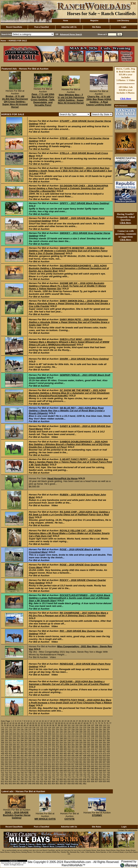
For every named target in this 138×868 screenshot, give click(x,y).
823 (42, 781)
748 (77, 775)
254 (6, 738)
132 (81, 728)
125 (53, 728)
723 (89, 773)
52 (39, 723)
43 (13, 723)
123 (46, 728)
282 (6, 740)
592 (14, 764)
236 (46, 736)
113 (6, 728)
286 (22, 740)
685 (49, 771)
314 (22, 743)
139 (108, 728)
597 (34, 764)
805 (81, 779)
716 (61, 773)
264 (46, 738)
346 (38, 745)
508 (14, 758)
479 (10, 756)
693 (81, 771)
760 (14, 777)
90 (36, 725)
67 (82, 723)
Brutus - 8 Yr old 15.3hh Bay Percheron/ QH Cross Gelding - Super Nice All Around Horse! (15, 102)
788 (14, 779)
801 (65, 779)
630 (53, 766)
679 (26, 771)
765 (34, 777)
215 (73, 734)
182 (57, 732)
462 (53, 753)
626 (38, 766)
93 (45, 725)
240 (61, 736)
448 (108, 751)
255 (10, 738)
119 (30, 728)
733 (18, 775)
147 (30, 730)
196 (108, 732)
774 (69, 777)
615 (104, 764)
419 (104, 749)
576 (61, 762)
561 (3, 762)
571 (42, 762)
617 (3, 766)
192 (93, 732)
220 (93, 734)
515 (42, 758)
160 (81, 730)
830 (69, 781)
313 (18, 743)
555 (89, 760)
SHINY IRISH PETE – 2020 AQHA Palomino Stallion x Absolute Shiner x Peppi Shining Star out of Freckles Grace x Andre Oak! (69, 322)
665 (81, 768)
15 (43, 721)
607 (73, 764)
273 (81, 738)
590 (6, 764)
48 (28, 723)
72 (96, 723)
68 (85, 723)
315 (26, 743)
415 (89, 749)
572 (46, 762)
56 (50, 723)
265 (49, 738)
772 (61, 777)
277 (96, 738)
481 (18, 756)
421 (3, 751)
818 (22, 781)
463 (57, 753)
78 (2, 725)
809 (96, 779)
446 (100, 751)
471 (89, 753)
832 (77, 781)
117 (22, 728)
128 (65, 728)
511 (26, 758)
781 (96, 777)
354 (69, 745)
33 (94, 721)
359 (89, 745)
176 (34, 732)
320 (46, 743)
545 (49, 760)
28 (80, 721)
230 (22, 736)
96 (53, 725)
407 (57, 749)
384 (77, 747)
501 (96, 756)
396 (14, 749)
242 (69, 736)
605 (65, 764)
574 (53, 762)
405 (49, 749)
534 (6, 760)
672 (108, 768)
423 (10, 751)
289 (34, 740)
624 (30, 766)
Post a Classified (42, 27)
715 (57, 773)
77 (110, 723)
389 (96, 747)
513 (34, 758)
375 (42, 747)
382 (69, 747)
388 (93, 747)
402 (38, 749)
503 (104, 756)
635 (73, 766)
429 (34, 751)
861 (81, 784)
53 (42, 723)
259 (26, 738)
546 (53, 760)
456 (30, 753)
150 (42, 730)
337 (3, 745)
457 (34, 753)
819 (26, 781)
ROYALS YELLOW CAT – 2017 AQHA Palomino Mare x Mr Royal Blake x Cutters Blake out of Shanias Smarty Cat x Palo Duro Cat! (69, 533)
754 (100, 775)
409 (65, 749)
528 (93, 758)
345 (34, 745)
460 (46, 753)
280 (108, 738)
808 (93, 779)
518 (53, 758)
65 (76, 723)
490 (53, 756)
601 (49, 764)
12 (34, 721)
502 (100, 756)
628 (46, 766)
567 (26, 762)
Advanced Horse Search (71, 34)
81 (11, 725)
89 (33, 725)
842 (6, 784)
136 (96, 728)
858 (69, 784)
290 (38, 740)
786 (6, 779)
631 (57, 766)
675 (10, 771)
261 (34, 738)
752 (93, 775)
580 (77, 762)
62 (68, 723)
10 (28, 721)
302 (85, 740)
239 (57, 736)
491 (57, 756)
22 (63, 721)
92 (42, 725)
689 (65, 771)
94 (48, 725)
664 (77, 768)
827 (57, 781)
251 (104, 736)
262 (38, 738)
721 (81, 773)
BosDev (7, 865)
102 (73, 725)
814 (6, 781)
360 (93, 745)
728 (108, 773)
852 (46, 784)
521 (65, 758)
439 (73, 751)
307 (104, 740)
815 (10, 781)
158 (73, 730)
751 (89, 775)
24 (68, 721)
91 (39, 725)
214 (69, 734)
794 (38, 779)
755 (104, 775)
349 (49, 745)
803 (73, 779)
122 (42, 728)
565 (18, 762)
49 (31, 723)
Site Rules (96, 27)
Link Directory (123, 21)
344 (30, 745)
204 (30, 734)
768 (46, 777)
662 (69, 768)
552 (77, 760)
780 (93, 777)
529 (96, 758)
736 (30, 775)
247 (89, 736)
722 (85, 773)
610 (85, 764)
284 (14, 740)
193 (96, 732)
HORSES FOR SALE (18, 41)
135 (93, 728)
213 (65, 734)
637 (81, 766)
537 (18, 760)
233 (34, 736)
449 (3, 753)
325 (65, 743)
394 (6, 749)
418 (100, 749)
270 (69, 738)
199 (10, 734)
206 (38, 734)
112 (3, 728)
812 (108, 779)
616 (108, 764)
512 (30, 758)
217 (81, 734)
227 (10, 736)
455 (26, 753)
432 (46, 751)
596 (30, 764)
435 (57, 751)
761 (18, 777)
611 (89, 764)
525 (81, 758)
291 (42, 740)
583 (89, 762)
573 (49, 762)
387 (89, 747)
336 (108, 743)
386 (85, 747)
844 (14, 784)
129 (69, 728)
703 (10, 773)
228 (14, 736)
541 (34, 760)
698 (100, 771)
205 (34, 734)
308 (108, 740)
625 (34, 766)
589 (3, 764)
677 (18, 771)
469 (81, 753)
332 (93, 743)
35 (100, 721)
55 (48, 723)
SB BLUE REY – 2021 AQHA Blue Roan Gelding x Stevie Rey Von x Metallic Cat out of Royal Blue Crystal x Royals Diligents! (67, 411)
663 (73, 768)
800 (61, 779)
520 (61, 758)
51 (36, 723)
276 (93, 738)
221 (96, 734)
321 (49, 743)
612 (93, 764)
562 (6, 762)
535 (10, 760)
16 (46, 721)
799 (57, 779)
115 (14, 728)
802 (69, 779)
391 (104, 747)
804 (77, 779)
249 (96, 736)
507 (10, 758)
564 (14, 762)
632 (61, 766)
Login (124, 27)
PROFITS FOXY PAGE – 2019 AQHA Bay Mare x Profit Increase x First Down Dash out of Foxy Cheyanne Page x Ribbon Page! (70, 703)
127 (61, 728)
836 (93, 781)
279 (104, 738)
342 (22, 745)
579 (73, 762)
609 (81, 764)
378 (53, 747)
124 (49, 728)
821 (34, 781)
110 (104, 725)
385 (81, 747)
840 (108, 781)
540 (30, 760)
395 (10, 749)
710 (38, 773)
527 (89, 758)
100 (65, 725)
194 (100, 732)
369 (18, 747)
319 (42, 743)
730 (6, 775)
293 (49, 740)
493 (65, 756)
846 (22, 784)
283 (10, 740)
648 (14, 768)
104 (81, 725)
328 (77, 743)
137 (100, 728)
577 (65, 762)
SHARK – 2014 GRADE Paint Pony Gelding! (84, 359)
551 (73, 760)
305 (96, 740)
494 (69, 756)
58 (56, 723)
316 (30, 743)
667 (89, 768)
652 (30, 768)
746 (69, 775)
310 (6, 743)
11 (31, 721)
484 (30, 756)
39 (2, 723)
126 (57, 728)
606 (69, 764)
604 (61, 764)
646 (6, 768)
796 (46, 779)
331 (89, 743)
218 (85, 734)
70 (90, 723)
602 (53, 764)
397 (18, 749)
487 (42, 756)
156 (65, 730)
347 (42, 745)
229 (18, 736)
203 (26, 734)
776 (77, 777)
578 (69, 762)
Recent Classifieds (14, 27)
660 (61, 768)
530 (100, 758)
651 (26, 768)
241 (65, 736)
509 (18, 758)
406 (53, 749)
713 (49, 773)
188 (77, 732)
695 (89, 771)
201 (18, 734)
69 (88, 723)
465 (65, 753)
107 (93, 725)
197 (3, 734)
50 (33, 723)
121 (38, 728)
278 (100, 738)
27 (77, 721)
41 (8, 723)
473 (96, 753)
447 (104, 751)
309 (3, 743)
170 (10, 732)
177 (38, 732)
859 (73, 784)
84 (19, 725)
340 (14, 745)
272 (77, 738)
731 (10, 775)
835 (89, 781)
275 (89, 738)
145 (22, 730)
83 (16, 725)
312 (14, 743)
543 (42, 760)
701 (3, 773)
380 (61, 747)
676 (14, 771)
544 (46, 760)
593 (18, 764)
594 (22, 764)
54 (45, 723)
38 (108, 721)
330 (85, 743)
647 (10, 768)
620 (14, 766)
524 (77, 758)
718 (69, 773)
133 (85, 728)
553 (81, 760)
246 (85, 736)
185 (69, 732)
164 (96, 730)
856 (61, 784)
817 (18, 781)
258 (22, 738)
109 (100, 725)
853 (49, 784)
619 (10, 766)
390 (100, 747)
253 (3, 738)
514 (38, 758)
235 (42, 736)
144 (18, 730)
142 (10, 730)
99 (62, 725)
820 (30, 781)
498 (85, 756)
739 (42, 775)
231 (26, 736)
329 (81, 743)
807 (89, 779)
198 (6, 734)
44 (16, 723)
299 (73, 740)
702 (6, 773)
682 (38, 771)
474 (100, 753)
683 (42, 771)
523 (73, 758)
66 (79, 723)
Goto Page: (6, 721)
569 (34, 762)
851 (42, 784)
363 (104, 745)
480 (14, 756)
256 (14, 738)
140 (3, 730)
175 (30, 732)
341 (18, 745)
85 (22, 725)
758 (6, 777)
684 (46, 771)
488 (46, 756)
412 (77, 749)
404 (46, 749)
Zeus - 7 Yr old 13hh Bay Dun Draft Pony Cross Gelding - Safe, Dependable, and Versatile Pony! (43, 100)
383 (73, 747)
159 (77, 730)
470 (85, 753)
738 (38, 775)
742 (53, 775)
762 (22, 777)
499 (89, 756)
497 (81, 756)
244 (77, 736)
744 (61, 775)
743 (57, 775)
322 (53, 743)
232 (30, 736)
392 (108, 747)
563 (10, 762)
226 (6, 736)
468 (77, 753)
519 (57, 758)
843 (10, 784)
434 (53, 751)
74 (102, 723)
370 (22, 747)
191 (89, 732)
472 (93, 753)
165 (100, 730)
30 (86, 721)
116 (18, 728)
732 (14, 775)
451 (10, 753)
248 (93, 736)
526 (85, 758)
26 (74, 721)
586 (100, 762)
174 (26, 732)
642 (100, 766)
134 (89, 728)
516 (46, 758)
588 (108, 762)
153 (53, 730)
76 (107, 723)
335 (104, 743)
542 (38, 760)
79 (5, 725)
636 (77, 766)
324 (61, 743)
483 (26, 756)
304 (93, 740)
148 (34, 730)
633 (65, 766)
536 (14, 760)
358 (85, 745)
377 (49, 747)
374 (38, 747)
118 (26, 728)
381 (65, 747)
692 (77, 771)
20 (57, 721)
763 (26, 777)
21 (60, 721)
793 (34, 779)
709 (34, 773)
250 (100, 736)
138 (104, 728)
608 (77, 764)
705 (18, 773)
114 (10, 728)
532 (108, 758)
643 (104, 766)
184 (65, 732)
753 (96, 775)
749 (81, 775)
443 (89, 751)
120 (34, 728)
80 (8, 725)
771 (57, 777)
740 (46, 775)
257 (18, 738)
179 (46, 732)
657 (49, 768)
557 (96, 760)
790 (22, 779)
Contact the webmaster (128, 830)
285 (18, 740)
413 (81, 749)
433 (49, 751)
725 (96, 773)
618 (6, 766)
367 (10, 747)
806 (85, 779)
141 (6, 730)
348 (46, 745)
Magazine (94, 21)
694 (85, 771)
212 (61, 734)
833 (81, 781)
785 (3, 779)
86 (25, 725)
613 (96, 764)
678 (22, 771)
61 (65, 723)
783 (104, 777)
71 (93, 723)
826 (53, 781)
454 (22, 753)
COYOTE (70, 819)
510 (22, 758)
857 (65, 784)
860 (77, 784)
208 (46, 734)
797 (49, 779)
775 (73, 777)
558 (100, 760)
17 (48, 721)
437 (65, 751)
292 (46, 740)
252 (108, 736)
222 (100, 734)
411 (73, 749)
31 (88, 721)
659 (57, 768)
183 (61, 732)
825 (49, 781)
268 (61, 738)
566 (22, 762)
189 (81, 732)
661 (65, 768)
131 (77, 728)
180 (49, 732)
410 (69, 749)
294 (53, 740)
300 (77, 740)
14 (40, 721)
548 (61, 760)
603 (57, 764)
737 (34, 775)
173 (22, 732)
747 (73, 775)
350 (53, 745)
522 (69, 758)
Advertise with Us (69, 27)
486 (38, 756)
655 (42, 768)
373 (34, 747)
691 (73, 771)
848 (30, 784)
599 (42, 764)
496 (77, 756)
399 (26, 749)
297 (65, 740)
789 (18, 779)
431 (42, 751)
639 (89, 766)
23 (66, 721)
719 (73, 773)
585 (96, 762)
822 (38, 781)
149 (38, 730)
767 (42, 777)
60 (62, 723)
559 (104, 760)
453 (18, 753)
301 (81, 740)
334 (100, 743)
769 (49, 777)
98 (59, 725)
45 (19, 723)
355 (73, 745)
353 (65, 745)
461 (49, 753)
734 (22, 775)
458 (38, 753)
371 (26, 747)
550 (69, 760)
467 (73, 753)
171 (14, 732)
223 (104, 734)
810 (100, 779)
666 (85, 768)
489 (49, 756)
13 (37, 721)
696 (93, 771)
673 (3, 771)
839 (104, 781)
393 (3, 749)
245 (81, 736)
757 (3, 777)
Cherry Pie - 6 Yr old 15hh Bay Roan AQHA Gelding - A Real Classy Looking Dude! (99, 101)
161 (85, 730)
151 (46, 730)
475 (104, 753)
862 (85, 784)
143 (14, 730)
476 (108, 753)
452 (14, 753)
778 (85, 777)
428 (30, 751)
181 (53, 732)
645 (3, 768)
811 (104, 779)
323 (57, 743)
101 (69, 725)
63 (70, 723)
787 (10, 779)
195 (104, 732)
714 (53, 773)
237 (49, 736)
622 (22, 766)
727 (104, 773)
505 (3, 758)
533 (3, 760)
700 (108, 771)
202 (22, 734)
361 (96, 745)
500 (93, 756)
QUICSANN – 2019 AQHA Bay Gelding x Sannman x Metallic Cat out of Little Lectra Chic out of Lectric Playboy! (69, 683)
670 (100, 768)
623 (26, 766)
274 (85, 738)
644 (108, 766)
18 (51, 721)
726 (100, 773)
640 (93, 766)
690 (69, 771)
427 (26, 751)
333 (96, 743)
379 (57, 747)
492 (61, 756)
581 (81, 762)
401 (34, 749)
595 (26, 764)
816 (14, 781)
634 (69, 766)
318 (38, 743)
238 (53, 736)
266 (53, 738)
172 (18, 732)
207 (42, 734)
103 (77, 725)
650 (22, 768)
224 (108, 734)
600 (46, 764)
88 (31, 725)
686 (53, 771)
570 (38, 762)
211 (57, 734)
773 (65, 777)
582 (85, 762)
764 (30, 777)
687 (57, 771)
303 (89, 740)
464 (61, 753)
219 (89, 734)
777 (81, 777)
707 (26, 773)
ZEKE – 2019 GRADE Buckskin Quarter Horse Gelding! (17, 815)
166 (104, 730)
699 (104, 771)
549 (65, 760)
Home (66, 21)
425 (18, 751)
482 (22, 756)
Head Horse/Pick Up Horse (63, 478)
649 (18, 768)
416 (93, 749)
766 (38, 777)
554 (85, 760)
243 (73, 736)
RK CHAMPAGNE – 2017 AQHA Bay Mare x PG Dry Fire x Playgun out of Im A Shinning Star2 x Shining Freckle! (68, 614)
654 (38, 768)
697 (96, 771)
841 (3, 784)
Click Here (126, 99)
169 (6, 732)
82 (13, 725)
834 (85, 781)
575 (57, 762)
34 (97, 721)
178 (42, 732)
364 (108, 745)
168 (3, 732)
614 (100, 764)
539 (26, 760)
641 (96, 766)
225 (3, 736)
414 (85, 749)
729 (3, 775)
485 (34, 756)
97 (56, 725)
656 (46, 768)
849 (34, 784)
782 (100, 777)
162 (89, 730)
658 (53, 768)
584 (93, 762)
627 (42, 766)
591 (10, 764)
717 (65, 773)
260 (30, 738)
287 (26, 740)
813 (3, 781)
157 (69, 730)
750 (85, 775)
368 (14, 747)
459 (42, 753)
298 (69, 740)
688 (61, 771)
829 (65, 781)
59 (59, 723)
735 (26, 775)
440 (77, 751)
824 (46, 781)
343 (26, 745)
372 (30, 747)
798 (53, 779)
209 (49, 734)
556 (93, 760)
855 (57, 784)
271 (73, 738)
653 (34, 768)
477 (3, 756)
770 (53, 777)
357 (81, 745)
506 (6, 758)
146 (26, 730)
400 (30, 749)
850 (38, 784)
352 (61, 745)
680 (30, 771)
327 (73, 743)
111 (108, 725)
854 (53, 784)
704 (14, 773)
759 (10, 777)
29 (83, 721)
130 (73, 728)
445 (96, 751)
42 (11, 723)
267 (57, 738)
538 (22, 760)
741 (49, 775)
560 (108, 760)
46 (22, 723)
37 (105, 721)
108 (96, 725)
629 (49, 766)
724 (93, 773)
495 (73, 756)
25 (71, 721)
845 (18, 784)
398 (22, 749)
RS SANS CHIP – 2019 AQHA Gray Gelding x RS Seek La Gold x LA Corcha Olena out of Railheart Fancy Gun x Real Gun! (69, 515)
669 (96, 768)
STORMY (97, 815)
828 (61, 781)
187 (73, 732)
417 (96, 749)
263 (42, 738)
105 (85, 725)
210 (53, 734)
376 (46, 747)
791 (26, 779)
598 (38, 764)
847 (26, 784)
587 (104, 762)
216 (77, 734)
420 (108, 749)
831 (73, 781)
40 (5, 723)
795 (42, 779)
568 (30, 762)
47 (25, 723)
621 (18, 766)
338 (6, 745)
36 (103, 721)
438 (69, 751)
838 (100, 781)
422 (6, 751)
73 (99, 723)
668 (93, 768)
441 (81, 751)
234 (38, 736)
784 (108, 777)
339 (10, 745)
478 (6, 756)
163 (93, 730)
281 (3, 740)
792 (30, 779)
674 (6, 771)
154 (57, 730)
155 (61, 730)
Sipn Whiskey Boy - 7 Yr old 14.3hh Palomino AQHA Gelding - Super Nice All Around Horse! (71, 99)
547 (57, 760)
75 (105, 723)
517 (49, 758)
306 (100, 740)
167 (108, 730)
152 (49, 730)
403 (42, 749)
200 (14, 734)
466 (69, 753)
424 (14, 751)
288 (30, 740)
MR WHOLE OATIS (45, 819)
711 (42, 773)
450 (6, 753)
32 (91, 721)
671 (104, 768)
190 (85, 732)
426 (22, 751)
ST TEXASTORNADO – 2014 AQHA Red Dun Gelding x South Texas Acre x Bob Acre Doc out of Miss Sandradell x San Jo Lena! (70, 171)
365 (3, 747)
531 (104, 758)
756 (108, 775)
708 (30, 773)
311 (10, 743)
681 (34, 771)
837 (96, 781)
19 (54, 721)
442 (85, 751)
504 (108, 756)
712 (46, 773)
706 (22, 773)
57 (53, 723)
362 (100, 745)
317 (34, 743)
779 (89, 777)
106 (89, 725)
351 (57, 745)
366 (6, 747)
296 (61, 740)
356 (77, 745)
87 (28, 725)
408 (61, 749)
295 (57, 740)
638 (85, 766)
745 (65, 775)
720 (77, 773)
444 (93, 751)
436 (61, 751)
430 (38, 751)
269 (65, 738)
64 (73, 723)
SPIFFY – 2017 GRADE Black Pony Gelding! (84, 203)
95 (50, 725)
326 (69, 743)
